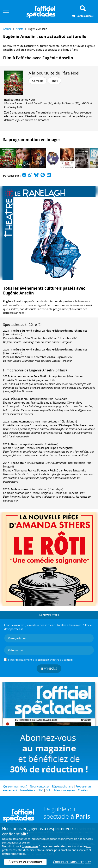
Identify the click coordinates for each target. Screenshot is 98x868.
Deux (14, 444)
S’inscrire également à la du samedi (40, 660)
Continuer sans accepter (72, 862)
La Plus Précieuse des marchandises (65, 331)
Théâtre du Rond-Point (25, 331)
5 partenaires (30, 846)
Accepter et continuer (25, 862)
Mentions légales (65, 790)
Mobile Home (20, 489)
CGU (48, 790)
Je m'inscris (49, 669)
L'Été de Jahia (19, 399)
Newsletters (28, 790)
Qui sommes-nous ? (15, 786)
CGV (40, 790)
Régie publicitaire (63, 786)
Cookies (83, 790)
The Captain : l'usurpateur (28, 463)
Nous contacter (39, 786)
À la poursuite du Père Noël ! (55, 73)
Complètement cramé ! (25, 421)
